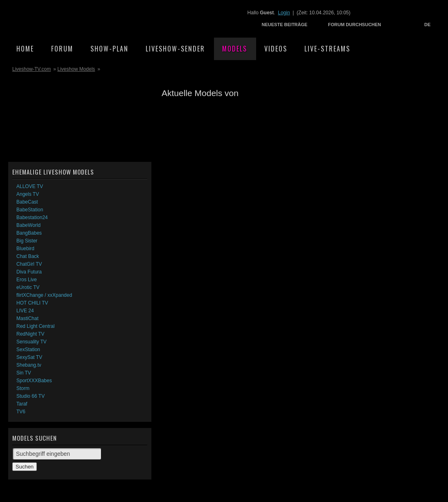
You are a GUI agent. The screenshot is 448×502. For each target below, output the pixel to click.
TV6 (21, 412)
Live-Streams (327, 49)
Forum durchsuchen (355, 25)
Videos (276, 49)
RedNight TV (30, 334)
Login (284, 13)
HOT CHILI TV (32, 303)
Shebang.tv (29, 365)
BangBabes (29, 233)
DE (427, 25)
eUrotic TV (28, 287)
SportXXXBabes (34, 381)
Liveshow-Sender (175, 49)
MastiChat (27, 318)
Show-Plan (109, 49)
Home (25, 49)
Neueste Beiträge (285, 25)
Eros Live (27, 280)
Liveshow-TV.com (80, 19)
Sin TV (24, 373)
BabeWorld (28, 225)
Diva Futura (29, 272)
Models (235, 49)
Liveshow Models (76, 69)
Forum (62, 49)
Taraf (22, 404)
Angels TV (28, 194)
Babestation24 (32, 217)
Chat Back (28, 256)
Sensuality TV (32, 342)
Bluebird (25, 249)
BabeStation (30, 210)
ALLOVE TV (30, 186)
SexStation (28, 350)
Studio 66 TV (30, 396)
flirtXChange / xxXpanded (44, 295)
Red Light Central (35, 326)
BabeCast (27, 202)
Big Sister (27, 241)
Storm (23, 388)
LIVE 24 (25, 311)
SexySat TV (29, 357)
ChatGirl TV (29, 264)
